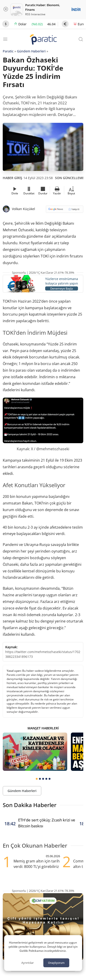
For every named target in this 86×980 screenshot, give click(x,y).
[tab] (37, 779)
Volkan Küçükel (24, 209)
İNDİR (76, 10)
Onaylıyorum (56, 963)
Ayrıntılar (28, 963)
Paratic (8, 51)
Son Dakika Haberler (30, 805)
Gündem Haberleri (31, 51)
